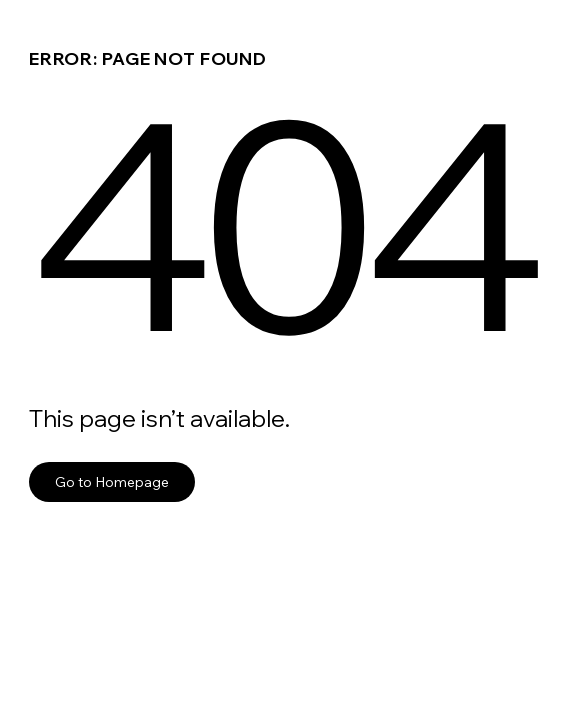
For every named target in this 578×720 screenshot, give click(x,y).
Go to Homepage (112, 481)
